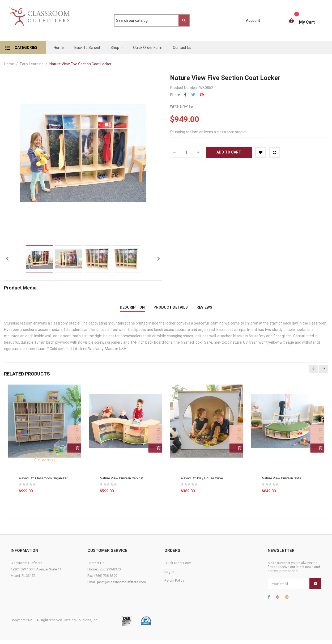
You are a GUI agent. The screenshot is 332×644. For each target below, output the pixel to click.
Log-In (169, 576)
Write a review (182, 106)
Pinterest (202, 95)
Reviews (204, 309)
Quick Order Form (178, 567)
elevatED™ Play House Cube (202, 482)
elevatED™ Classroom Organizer (43, 482)
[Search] (149, 20)
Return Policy (174, 584)
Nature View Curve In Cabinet (122, 482)
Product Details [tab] (171, 309)
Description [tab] (132, 309)
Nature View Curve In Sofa (282, 482)
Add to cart (229, 152)
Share (185, 95)
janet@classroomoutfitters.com (122, 586)
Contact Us (96, 567)
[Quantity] (186, 152)
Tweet (193, 95)
